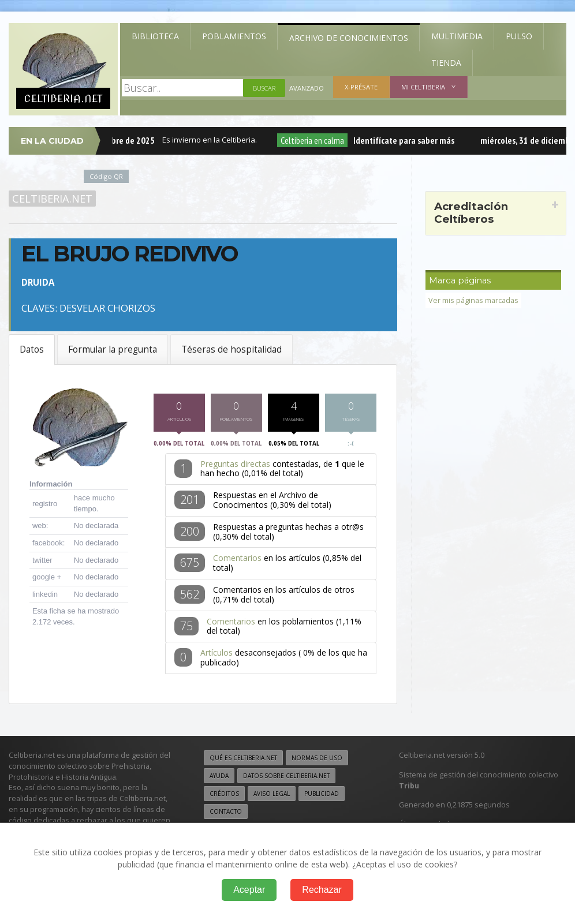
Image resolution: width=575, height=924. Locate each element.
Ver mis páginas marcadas (473, 300)
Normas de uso (317, 760)
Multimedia (457, 36)
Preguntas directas (235, 466)
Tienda (446, 63)
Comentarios (237, 561)
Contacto (226, 814)
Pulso (519, 36)
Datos (32, 349)
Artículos (216, 655)
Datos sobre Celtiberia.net (286, 778)
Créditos (224, 796)
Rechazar (322, 890)
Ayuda (219, 778)
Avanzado (307, 88)
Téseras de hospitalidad (232, 349)
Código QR (106, 176)
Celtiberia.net (52, 199)
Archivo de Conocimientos (349, 38)
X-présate (361, 87)
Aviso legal (272, 796)
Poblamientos (234, 36)
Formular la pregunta (113, 349)
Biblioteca (155, 36)
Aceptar (249, 890)
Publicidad (322, 796)
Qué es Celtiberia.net (243, 760)
